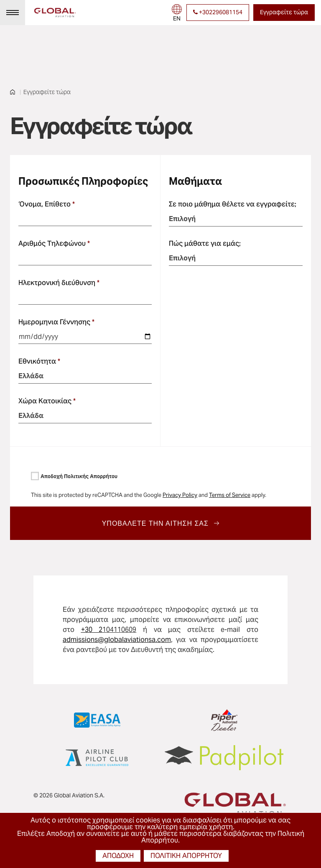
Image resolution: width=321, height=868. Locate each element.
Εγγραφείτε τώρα (284, 12)
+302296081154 (218, 12)
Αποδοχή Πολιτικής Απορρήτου (79, 476)
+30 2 (92, 630)
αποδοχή (118, 856)
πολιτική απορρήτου (186, 856)
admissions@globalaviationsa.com (117, 640)
